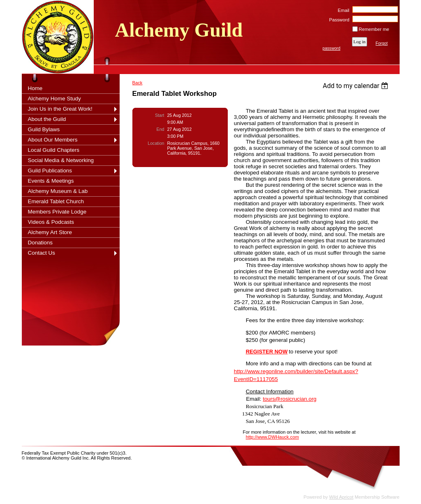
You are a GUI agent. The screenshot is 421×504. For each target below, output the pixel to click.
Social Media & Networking (61, 160)
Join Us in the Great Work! (60, 109)
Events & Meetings (51, 181)
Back (138, 83)
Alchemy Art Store (50, 232)
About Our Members (53, 140)
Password (338, 20)
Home (35, 88)
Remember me (374, 29)
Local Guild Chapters (54, 150)
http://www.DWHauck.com (272, 437)
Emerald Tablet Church (56, 201)
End (161, 129)
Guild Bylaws (44, 129)
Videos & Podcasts (51, 222)
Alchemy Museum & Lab (58, 191)
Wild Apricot (341, 497)
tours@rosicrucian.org (290, 399)
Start (160, 115)
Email (342, 10)
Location (156, 143)
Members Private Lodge (57, 212)
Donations (40, 243)
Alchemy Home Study (54, 99)
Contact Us (42, 253)
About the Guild (47, 119)
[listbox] (357, 86)
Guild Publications (50, 171)
